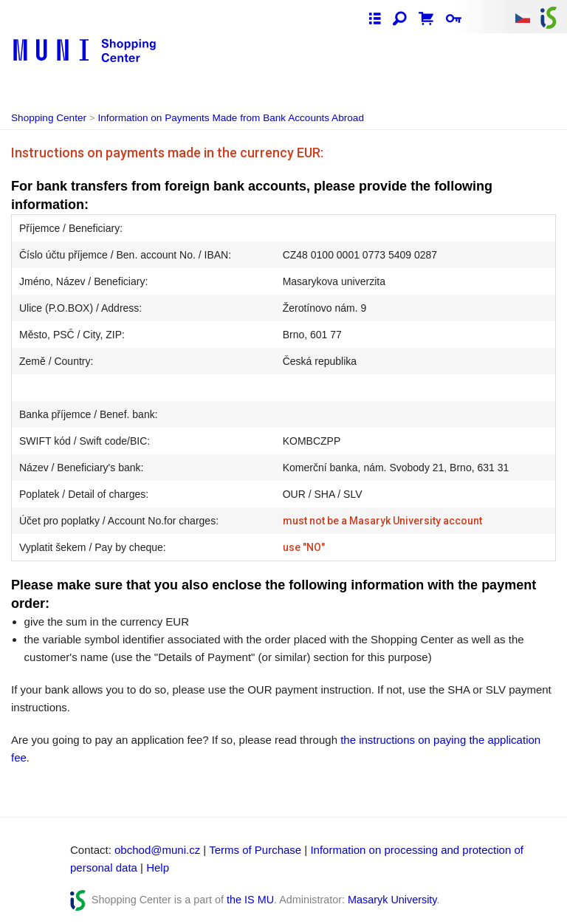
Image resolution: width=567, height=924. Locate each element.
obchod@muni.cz (157, 850)
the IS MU (250, 900)
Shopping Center (49, 118)
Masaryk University (392, 900)
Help (158, 867)
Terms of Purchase (255, 850)
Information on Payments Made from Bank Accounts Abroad (231, 118)
